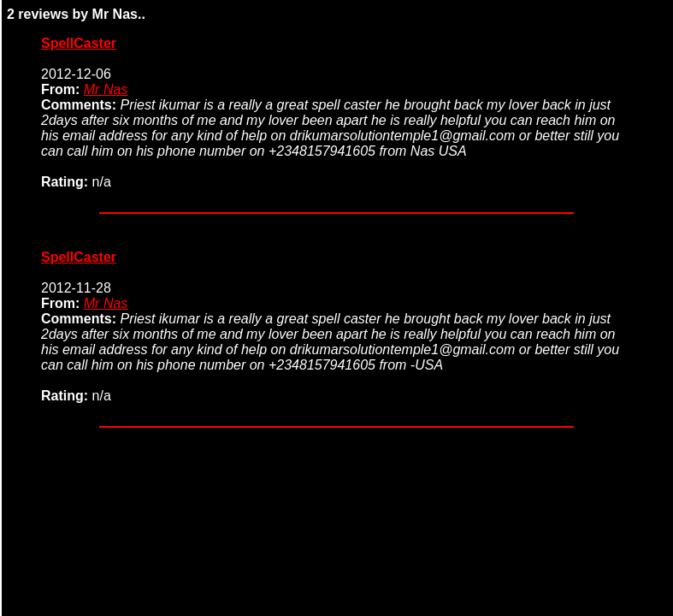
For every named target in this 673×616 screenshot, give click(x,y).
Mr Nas (106, 89)
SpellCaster (79, 43)
